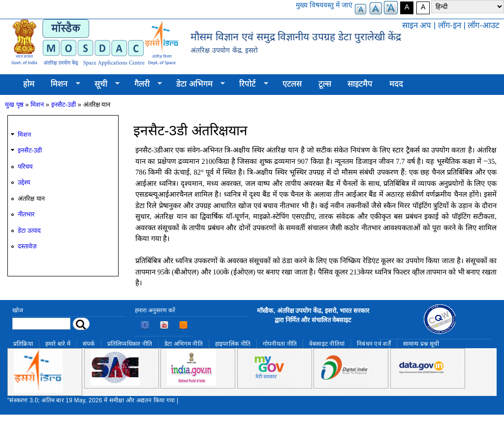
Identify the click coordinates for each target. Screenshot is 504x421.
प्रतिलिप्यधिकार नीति (130, 344)
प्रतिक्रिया (23, 344)
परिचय (25, 166)
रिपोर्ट (250, 84)
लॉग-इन (450, 25)
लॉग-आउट (483, 25)
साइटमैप (360, 84)
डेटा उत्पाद (29, 230)
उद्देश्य (24, 182)
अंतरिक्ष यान (31, 198)
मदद (396, 84)
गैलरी (144, 84)
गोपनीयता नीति (280, 344)
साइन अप (417, 25)
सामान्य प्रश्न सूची (421, 344)
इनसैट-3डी (64, 105)
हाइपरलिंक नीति (233, 344)
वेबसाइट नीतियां (327, 344)
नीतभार (26, 214)
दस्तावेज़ (27, 246)
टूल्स (325, 84)
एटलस (292, 84)
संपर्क (89, 344)
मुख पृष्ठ (14, 105)
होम (29, 84)
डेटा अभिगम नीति (184, 344)
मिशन (62, 84)
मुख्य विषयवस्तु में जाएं (324, 5)
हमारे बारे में (58, 344)
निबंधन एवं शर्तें (374, 344)
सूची (103, 84)
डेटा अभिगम (196, 84)
